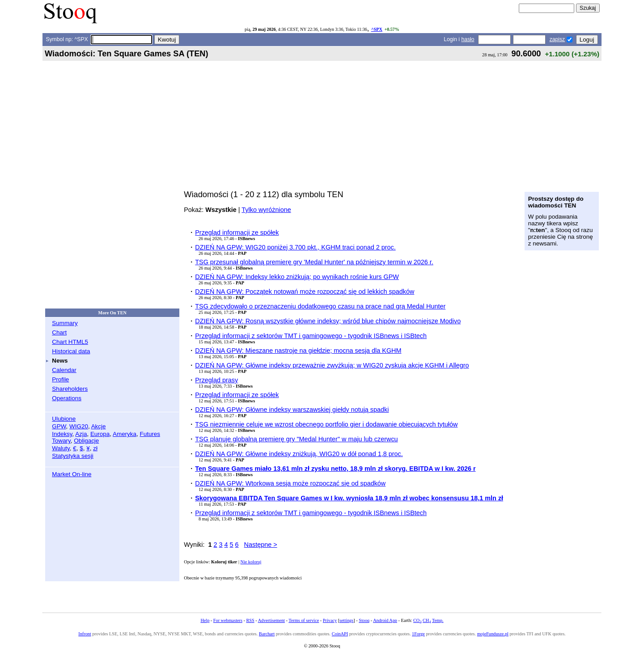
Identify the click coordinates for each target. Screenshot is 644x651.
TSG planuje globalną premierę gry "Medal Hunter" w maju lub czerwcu (296, 439)
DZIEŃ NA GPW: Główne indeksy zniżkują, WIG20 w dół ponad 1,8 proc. (299, 454)
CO (417, 620)
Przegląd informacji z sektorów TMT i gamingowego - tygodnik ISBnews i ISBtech (311, 336)
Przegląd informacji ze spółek (237, 232)
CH (427, 620)
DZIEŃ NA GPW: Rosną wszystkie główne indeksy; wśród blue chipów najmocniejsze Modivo (328, 321)
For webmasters (228, 620)
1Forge (418, 634)
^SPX (377, 29)
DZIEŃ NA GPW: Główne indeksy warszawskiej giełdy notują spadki (292, 410)
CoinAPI (340, 634)
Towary (61, 441)
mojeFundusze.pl (493, 634)
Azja (81, 434)
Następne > (261, 545)
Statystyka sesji (73, 456)
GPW (59, 426)
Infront (85, 634)
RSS (250, 620)
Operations (67, 398)
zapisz (557, 39)
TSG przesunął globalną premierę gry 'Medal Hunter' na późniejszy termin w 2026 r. (314, 262)
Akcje (99, 426)
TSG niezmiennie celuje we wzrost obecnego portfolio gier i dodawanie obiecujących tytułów (326, 424)
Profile (60, 379)
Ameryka (125, 434)
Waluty (61, 448)
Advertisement (271, 620)
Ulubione (64, 419)
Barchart (267, 634)
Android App (385, 620)
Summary (65, 323)
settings (346, 620)
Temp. (438, 620)
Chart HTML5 (70, 342)
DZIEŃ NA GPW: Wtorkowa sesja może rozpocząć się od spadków (290, 483)
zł (95, 448)
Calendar (64, 370)
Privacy (330, 620)
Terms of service (304, 620)
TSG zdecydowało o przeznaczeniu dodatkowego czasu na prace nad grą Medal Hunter (320, 306)
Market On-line (72, 474)
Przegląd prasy (216, 380)
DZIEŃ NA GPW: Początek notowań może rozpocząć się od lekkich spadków (305, 292)
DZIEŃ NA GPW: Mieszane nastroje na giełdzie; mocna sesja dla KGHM (298, 351)
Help (205, 620)
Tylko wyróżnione (266, 210)
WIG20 (79, 426)
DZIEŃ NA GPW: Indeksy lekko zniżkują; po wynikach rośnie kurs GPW (297, 277)
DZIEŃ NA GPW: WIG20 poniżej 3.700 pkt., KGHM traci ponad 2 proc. (295, 247)
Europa (100, 434)
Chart (59, 332)
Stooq (364, 620)
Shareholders (70, 389)
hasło (468, 39)
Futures (150, 434)
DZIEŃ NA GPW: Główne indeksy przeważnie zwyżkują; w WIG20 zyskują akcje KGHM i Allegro (332, 365)
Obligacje (86, 441)
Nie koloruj (251, 562)
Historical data (71, 351)
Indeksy (62, 434)
